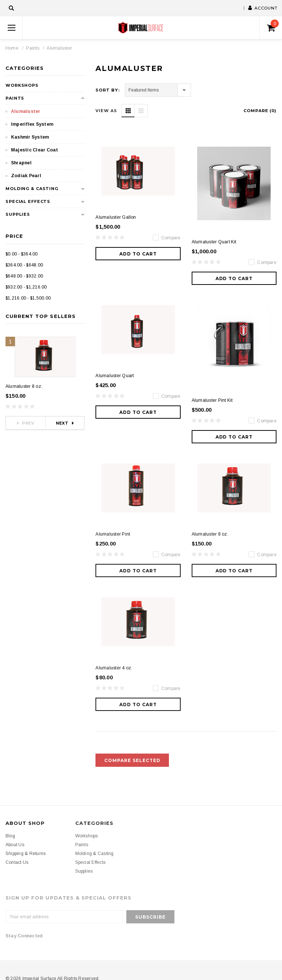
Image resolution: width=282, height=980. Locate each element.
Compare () (260, 111)
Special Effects (28, 201)
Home (12, 48)
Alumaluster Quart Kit (214, 242)
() (273, 26)
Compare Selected (132, 760)
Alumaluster (59, 48)
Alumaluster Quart (115, 376)
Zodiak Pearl (26, 176)
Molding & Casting (32, 189)
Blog (10, 836)
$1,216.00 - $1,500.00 (28, 298)
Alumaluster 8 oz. (24, 386)
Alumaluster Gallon (116, 217)
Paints (32, 48)
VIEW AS (106, 111)
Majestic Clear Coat (35, 150)
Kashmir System (30, 137)
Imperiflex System (32, 124)
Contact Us (17, 862)
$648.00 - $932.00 (24, 276)
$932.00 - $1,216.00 (26, 287)
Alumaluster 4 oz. (114, 668)
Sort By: (107, 90)
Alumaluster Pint (113, 534)
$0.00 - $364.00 (22, 254)
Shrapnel (21, 163)
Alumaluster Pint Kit (212, 400)
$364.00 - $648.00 (24, 265)
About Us (15, 845)
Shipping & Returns (26, 854)
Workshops (22, 85)
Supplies (18, 214)
